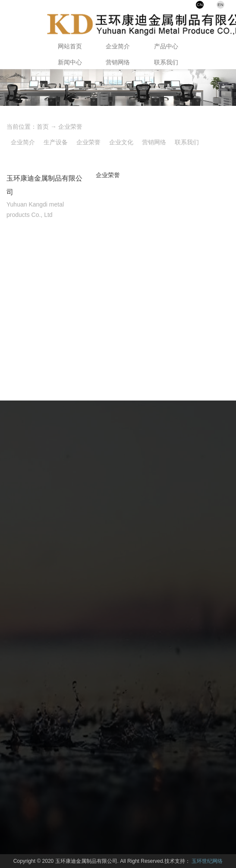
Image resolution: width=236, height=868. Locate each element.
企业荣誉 (70, 127)
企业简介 (118, 46)
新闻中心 (70, 62)
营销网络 (118, 62)
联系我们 (166, 62)
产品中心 (166, 46)
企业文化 (121, 142)
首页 (43, 127)
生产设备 (56, 142)
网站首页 (70, 46)
